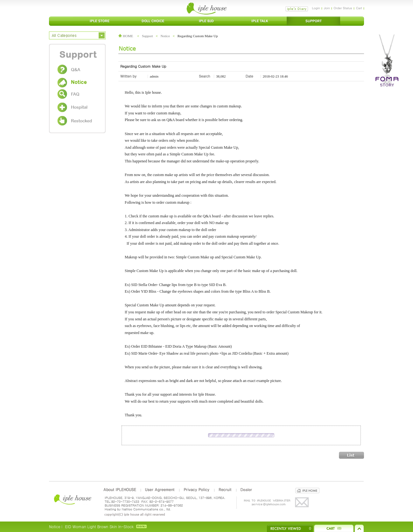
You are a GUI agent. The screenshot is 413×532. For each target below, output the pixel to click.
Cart (359, 8)
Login (316, 8)
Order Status (343, 8)
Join (327, 8)
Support (147, 36)
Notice (165, 36)
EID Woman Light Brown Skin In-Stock (99, 526)
